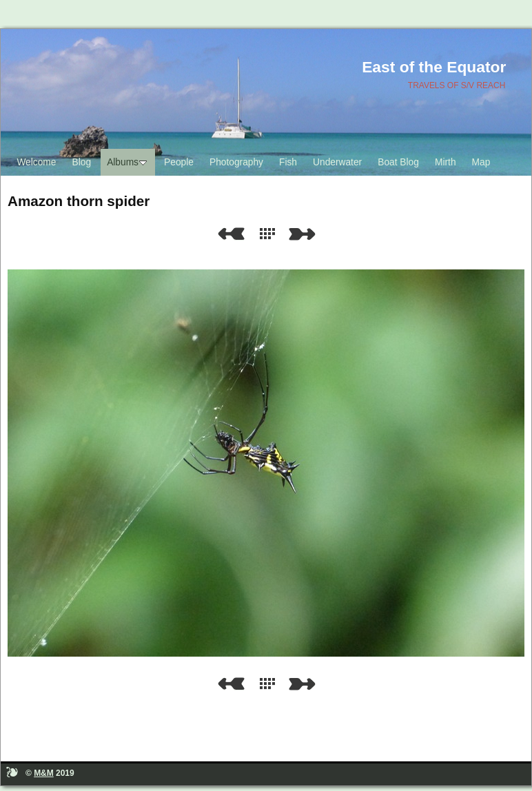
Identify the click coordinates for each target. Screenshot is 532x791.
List (270, 234)
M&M (44, 773)
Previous (231, 234)
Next (305, 234)
